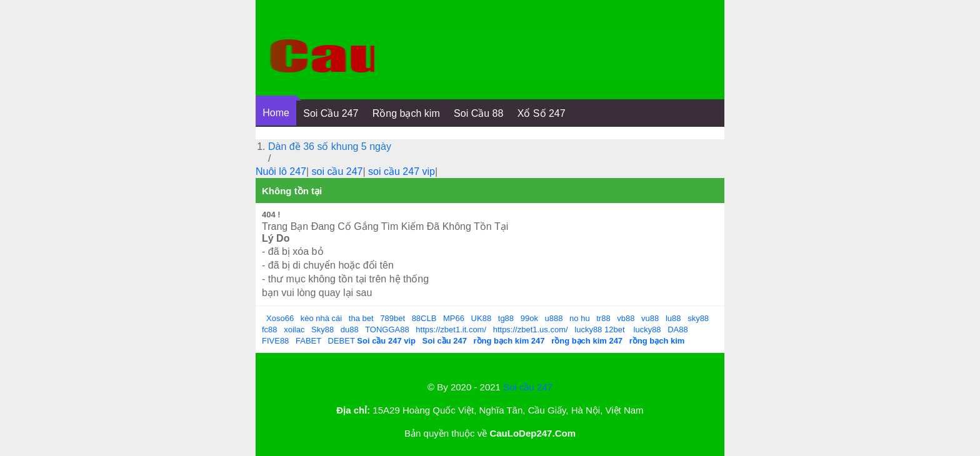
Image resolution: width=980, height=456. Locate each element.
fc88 (270, 330)
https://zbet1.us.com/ (531, 330)
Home (276, 113)
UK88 (482, 318)
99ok (529, 318)
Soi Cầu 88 (478, 113)
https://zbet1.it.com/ (451, 330)
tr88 (603, 318)
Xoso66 (280, 318)
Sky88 (322, 330)
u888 (554, 318)
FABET (308, 341)
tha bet (361, 318)
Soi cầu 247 (528, 387)
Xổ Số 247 (542, 113)
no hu (580, 318)
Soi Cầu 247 (331, 113)
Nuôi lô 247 (281, 171)
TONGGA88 (387, 330)
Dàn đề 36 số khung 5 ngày (330, 146)
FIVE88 (275, 341)
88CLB (424, 318)
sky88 (698, 318)
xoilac (294, 330)
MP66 (454, 318)
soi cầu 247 (337, 171)
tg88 (506, 318)
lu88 (673, 318)
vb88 (626, 318)
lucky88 (588, 330)
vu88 (650, 318)
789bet (392, 318)
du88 (350, 330)
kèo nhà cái (322, 318)
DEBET (342, 341)
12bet (615, 330)
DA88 (678, 330)
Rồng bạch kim (406, 113)
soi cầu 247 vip (402, 171)
